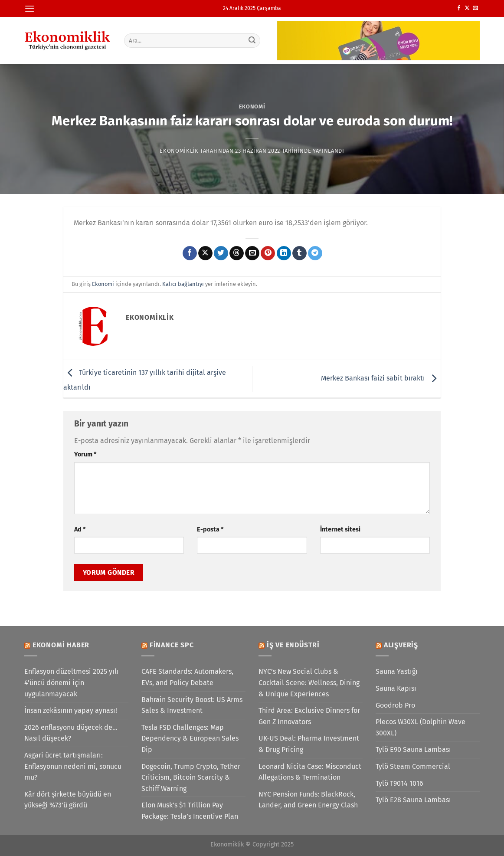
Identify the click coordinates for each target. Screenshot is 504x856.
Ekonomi (252, 107)
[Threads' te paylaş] (237, 253)
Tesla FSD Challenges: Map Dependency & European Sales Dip (190, 738)
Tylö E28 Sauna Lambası (413, 800)
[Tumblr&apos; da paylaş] (299, 253)
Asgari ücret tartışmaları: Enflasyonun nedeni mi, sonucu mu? (73, 766)
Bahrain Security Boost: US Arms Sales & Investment (192, 705)
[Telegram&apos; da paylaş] (315, 253)
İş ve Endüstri (293, 645)
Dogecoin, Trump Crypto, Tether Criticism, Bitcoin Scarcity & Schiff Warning (191, 777)
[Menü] (29, 8)
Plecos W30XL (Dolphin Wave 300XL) (421, 727)
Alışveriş (401, 645)
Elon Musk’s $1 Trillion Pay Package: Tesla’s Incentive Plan (190, 811)
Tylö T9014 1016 (399, 783)
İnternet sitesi (340, 530)
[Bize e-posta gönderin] (475, 8)
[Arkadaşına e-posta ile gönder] (252, 253)
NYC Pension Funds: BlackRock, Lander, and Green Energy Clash (308, 800)
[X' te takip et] (467, 8)
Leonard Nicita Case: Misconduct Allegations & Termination (310, 772)
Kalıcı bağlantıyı (183, 284)
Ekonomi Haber (61, 645)
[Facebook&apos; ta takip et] (459, 8)
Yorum (85, 454)
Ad (80, 530)
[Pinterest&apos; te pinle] (268, 253)
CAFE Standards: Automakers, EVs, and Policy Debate (187, 677)
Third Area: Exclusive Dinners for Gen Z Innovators (309, 716)
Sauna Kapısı (396, 688)
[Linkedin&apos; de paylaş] (284, 253)
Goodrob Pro (395, 705)
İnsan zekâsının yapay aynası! (71, 710)
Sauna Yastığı (397, 671)
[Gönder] (252, 40)
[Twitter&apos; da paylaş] (221, 253)
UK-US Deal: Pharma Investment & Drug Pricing (309, 744)
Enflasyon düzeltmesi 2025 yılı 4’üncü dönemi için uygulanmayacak (72, 682)
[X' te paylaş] (205, 253)
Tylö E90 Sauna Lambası (413, 749)
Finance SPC (172, 645)
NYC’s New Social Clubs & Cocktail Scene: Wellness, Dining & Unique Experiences (309, 682)
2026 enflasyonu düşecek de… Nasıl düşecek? (71, 733)
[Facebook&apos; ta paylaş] (190, 253)
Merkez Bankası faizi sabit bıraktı (381, 378)
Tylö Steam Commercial (413, 766)
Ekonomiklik (179, 151)
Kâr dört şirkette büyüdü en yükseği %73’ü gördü (68, 800)
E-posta (210, 530)
